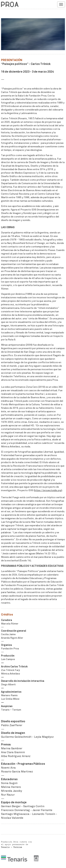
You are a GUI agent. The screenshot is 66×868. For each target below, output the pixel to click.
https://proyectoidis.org (48, 490)
